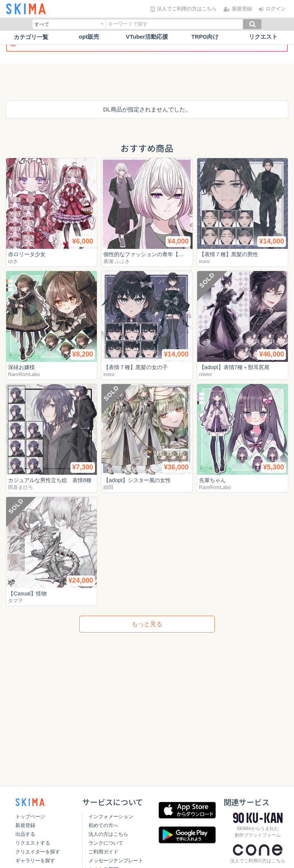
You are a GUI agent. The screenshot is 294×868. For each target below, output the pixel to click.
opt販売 (89, 37)
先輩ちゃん (213, 480)
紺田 (108, 487)
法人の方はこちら (107, 834)
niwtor (206, 374)
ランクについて (104, 843)
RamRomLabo (24, 374)
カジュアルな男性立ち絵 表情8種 (53, 480)
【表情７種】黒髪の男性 (231, 254)
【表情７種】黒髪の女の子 (138, 367)
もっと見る (147, 624)
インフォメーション (109, 817)
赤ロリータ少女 (28, 254)
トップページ (30, 817)
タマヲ (16, 601)
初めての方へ (102, 825)
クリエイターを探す (38, 852)
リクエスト (263, 37)
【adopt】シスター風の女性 (139, 480)
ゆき (13, 261)
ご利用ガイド (102, 852)
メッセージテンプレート (114, 861)
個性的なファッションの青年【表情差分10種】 (164, 254)
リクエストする (33, 843)
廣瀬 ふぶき (117, 261)
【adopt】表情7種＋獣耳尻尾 (237, 367)
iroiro (205, 261)
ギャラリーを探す (35, 861)
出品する (25, 834)
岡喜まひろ (20, 487)
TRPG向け (205, 37)
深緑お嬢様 (22, 367)
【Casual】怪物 (29, 593)
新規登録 (25, 825)
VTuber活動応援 (147, 37)
